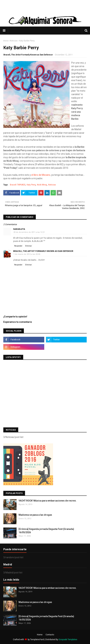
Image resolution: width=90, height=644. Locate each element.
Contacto (50, 635)
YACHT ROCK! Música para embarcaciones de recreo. (48, 501)
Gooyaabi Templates (68, 639)
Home (40, 635)
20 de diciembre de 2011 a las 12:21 (29, 232)
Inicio (6, 41)
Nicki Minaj (42, 185)
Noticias (14, 41)
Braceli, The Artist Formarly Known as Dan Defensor (28, 55)
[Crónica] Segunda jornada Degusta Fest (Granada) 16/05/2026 (46, 531)
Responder (18, 246)
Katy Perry (31, 185)
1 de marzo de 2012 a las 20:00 (27, 254)
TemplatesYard (37, 639)
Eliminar (29, 246)
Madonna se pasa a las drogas (35, 515)
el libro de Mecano (41, 175)
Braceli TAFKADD (18, 185)
